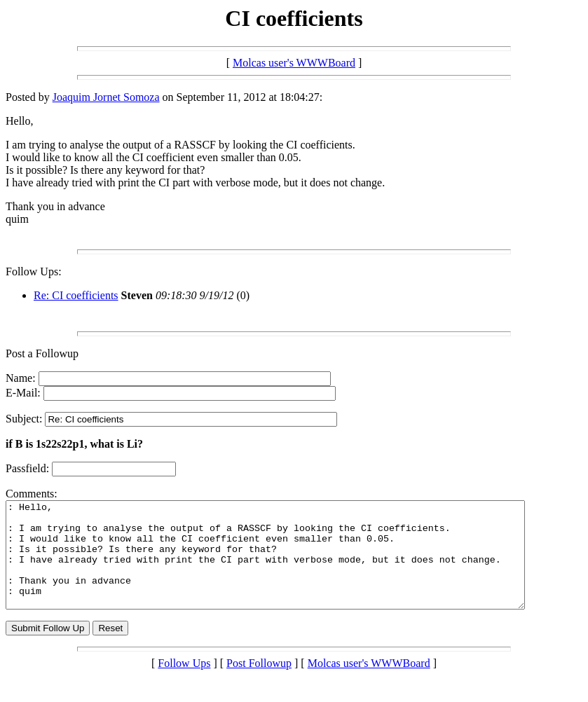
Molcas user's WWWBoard (294, 63)
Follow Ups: (34, 271)
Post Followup (259, 684)
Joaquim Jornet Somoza (106, 97)
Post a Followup (42, 353)
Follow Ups (184, 684)
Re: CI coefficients (76, 295)
